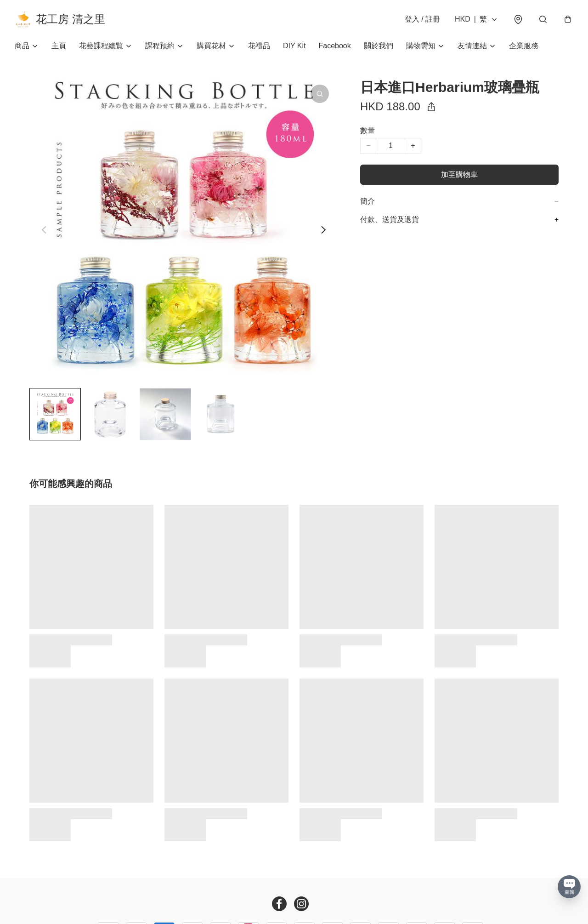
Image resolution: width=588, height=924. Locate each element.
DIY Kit (294, 46)
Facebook (335, 46)
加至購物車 (459, 174)
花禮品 (259, 46)
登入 (422, 19)
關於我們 (379, 46)
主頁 (59, 46)
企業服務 (524, 46)
